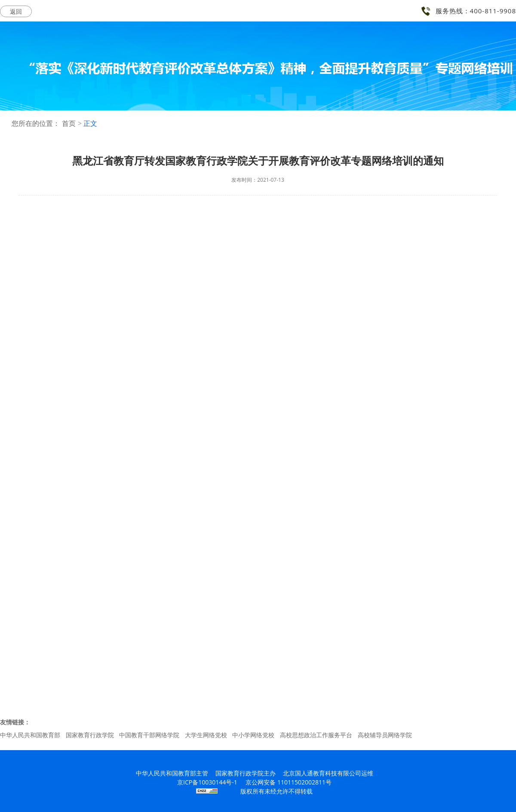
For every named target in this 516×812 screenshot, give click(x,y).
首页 (69, 124)
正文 (90, 124)
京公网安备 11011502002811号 (289, 782)
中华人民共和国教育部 (30, 735)
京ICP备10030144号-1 (207, 782)
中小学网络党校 (253, 735)
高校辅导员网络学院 (385, 735)
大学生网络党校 (206, 735)
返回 (16, 11)
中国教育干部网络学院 (149, 735)
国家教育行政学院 (90, 735)
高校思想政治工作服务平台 (316, 735)
